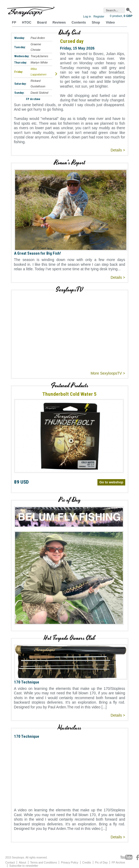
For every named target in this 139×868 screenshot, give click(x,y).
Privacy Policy (69, 862)
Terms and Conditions (44, 862)
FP (14, 23)
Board (42, 23)
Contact (10, 862)
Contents (79, 23)
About (22, 862)
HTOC (27, 23)
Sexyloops (31, 10)
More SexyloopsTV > (108, 373)
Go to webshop (111, 482)
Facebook (138, 857)
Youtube (127, 857)
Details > (118, 150)
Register (99, 16)
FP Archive (33, 99)
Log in (87, 16)
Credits (87, 862)
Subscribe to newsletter (24, 866)
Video (110, 23)
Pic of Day (101, 862)
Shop (96, 23)
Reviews (59, 23)
